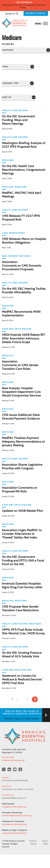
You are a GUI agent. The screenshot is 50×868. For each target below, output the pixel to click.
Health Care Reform (15, 110)
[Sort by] (19, 97)
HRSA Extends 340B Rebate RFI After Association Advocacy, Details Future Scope (23, 339)
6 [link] (27, 699)
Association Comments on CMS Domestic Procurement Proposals (22, 266)
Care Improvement (14, 233)
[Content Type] (18, 83)
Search (12, 14)
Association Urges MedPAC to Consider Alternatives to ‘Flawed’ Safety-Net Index (22, 534)
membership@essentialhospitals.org (17, 816)
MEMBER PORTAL (36, 13)
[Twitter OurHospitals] (4, 769)
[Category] (26, 50)
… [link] (22, 699)
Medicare (8, 160)
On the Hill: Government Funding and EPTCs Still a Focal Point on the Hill (23, 561)
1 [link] (13, 699)
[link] (35, 699)
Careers (6, 778)
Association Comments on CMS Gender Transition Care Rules (20, 365)
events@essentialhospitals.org (14, 824)
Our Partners (8, 795)
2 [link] (17, 699)
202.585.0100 (8, 757)
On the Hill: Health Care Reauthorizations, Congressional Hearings (24, 170)
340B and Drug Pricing (17, 329)
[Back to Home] (24, 23)
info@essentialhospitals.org (13, 760)
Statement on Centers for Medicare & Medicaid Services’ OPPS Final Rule (22, 680)
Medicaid (8, 187)
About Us (7, 786)
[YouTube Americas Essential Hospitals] (15, 769)
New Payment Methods (16, 256)
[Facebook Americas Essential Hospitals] (20, 769)
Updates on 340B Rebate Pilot (22, 511)
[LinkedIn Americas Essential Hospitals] (9, 769)
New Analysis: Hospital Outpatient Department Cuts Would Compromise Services (21, 392)
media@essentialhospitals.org (14, 807)
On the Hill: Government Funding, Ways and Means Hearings (18, 120)
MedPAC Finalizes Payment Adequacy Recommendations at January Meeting (23, 442)
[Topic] (18, 67)
